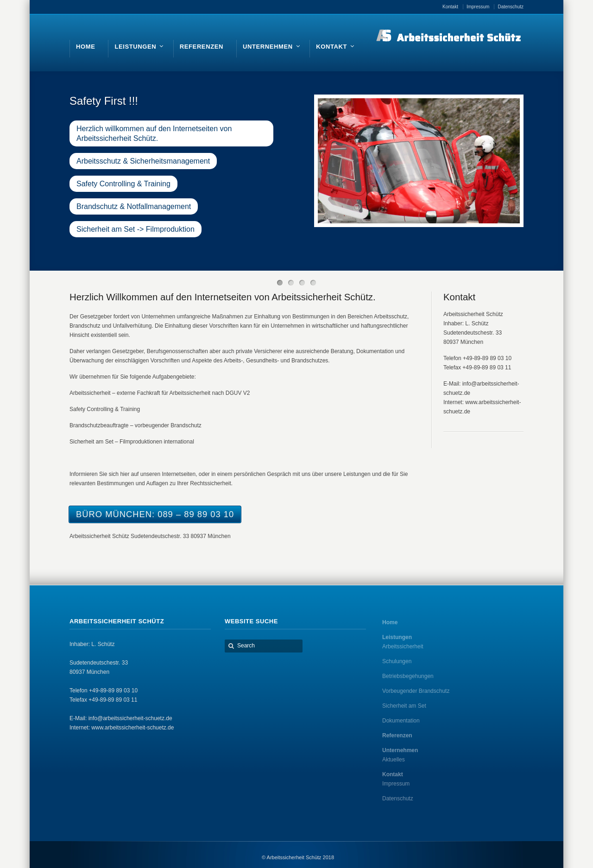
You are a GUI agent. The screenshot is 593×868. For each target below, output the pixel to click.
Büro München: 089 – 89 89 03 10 (155, 514)
